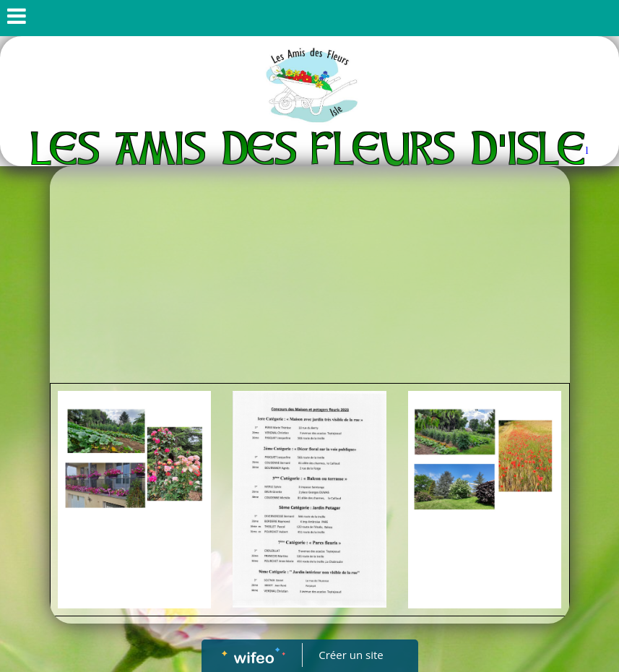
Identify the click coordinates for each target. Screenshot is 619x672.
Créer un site (351, 655)
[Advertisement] (310, 275)
